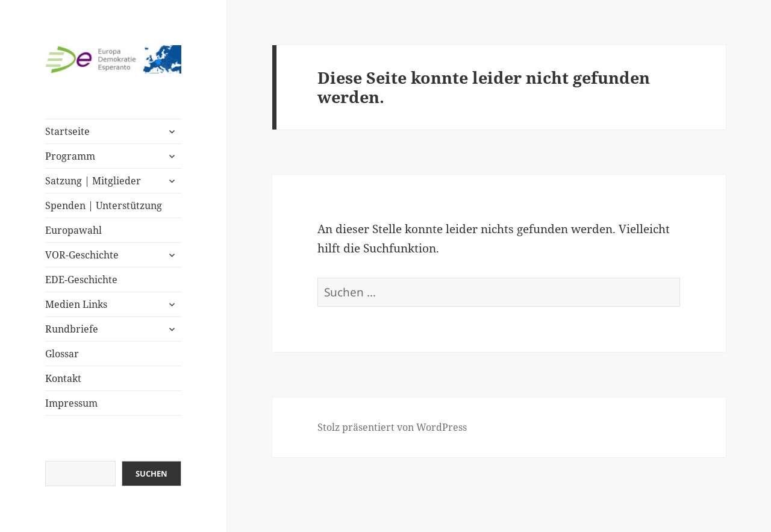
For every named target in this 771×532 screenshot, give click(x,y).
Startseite (67, 131)
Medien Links (76, 304)
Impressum (71, 403)
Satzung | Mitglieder (93, 181)
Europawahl (73, 230)
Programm (70, 156)
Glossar (62, 354)
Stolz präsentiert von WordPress (392, 427)
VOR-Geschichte (82, 255)
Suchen (151, 474)
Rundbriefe (72, 329)
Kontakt (63, 378)
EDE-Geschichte (81, 280)
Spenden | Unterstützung (104, 205)
